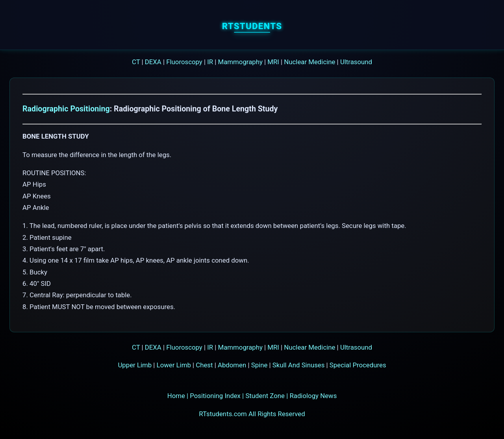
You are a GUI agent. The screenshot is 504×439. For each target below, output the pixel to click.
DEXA (153, 62)
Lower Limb (174, 365)
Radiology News (313, 396)
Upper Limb (135, 365)
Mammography (240, 62)
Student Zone (265, 396)
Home (176, 396)
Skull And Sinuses (299, 365)
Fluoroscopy (184, 62)
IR (210, 62)
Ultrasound (356, 62)
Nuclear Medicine (309, 62)
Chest (204, 365)
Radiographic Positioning (66, 109)
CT (136, 62)
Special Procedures (358, 365)
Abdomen (232, 365)
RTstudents (252, 26)
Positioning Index (215, 396)
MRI (273, 62)
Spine (259, 365)
